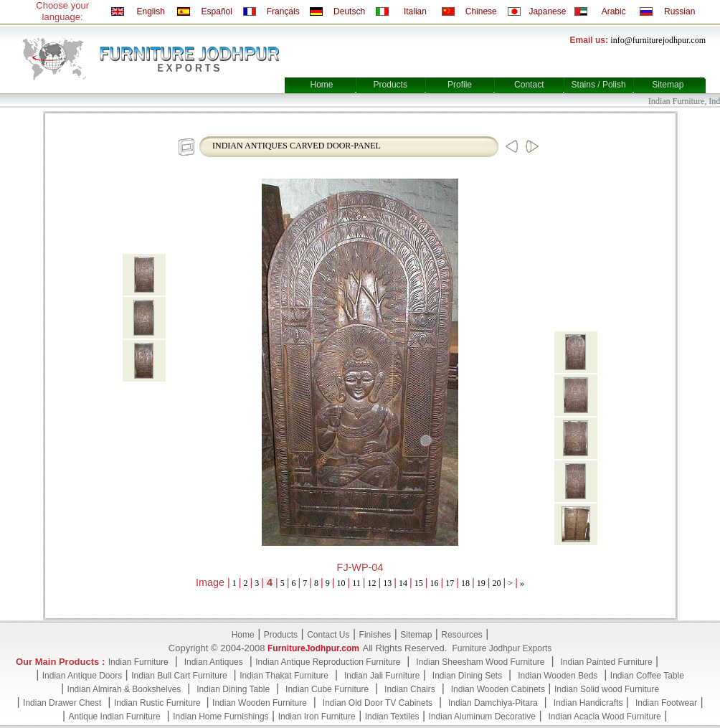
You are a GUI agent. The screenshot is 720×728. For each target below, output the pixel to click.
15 (419, 583)
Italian (415, 11)
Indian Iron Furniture (317, 717)
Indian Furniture (138, 662)
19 (481, 583)
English (150, 11)
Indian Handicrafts (588, 703)
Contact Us (328, 635)
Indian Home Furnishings (221, 717)
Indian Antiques (214, 662)
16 (435, 583)
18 (465, 583)
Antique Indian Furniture (115, 717)
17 (450, 583)
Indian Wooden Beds (558, 676)
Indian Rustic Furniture (158, 703)
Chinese (481, 11)
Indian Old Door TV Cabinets (378, 703)
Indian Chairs (410, 689)
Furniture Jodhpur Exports (502, 648)
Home (321, 85)
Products (390, 85)
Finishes (375, 635)
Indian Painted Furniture (606, 662)
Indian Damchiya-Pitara (493, 703)
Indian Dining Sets (467, 676)
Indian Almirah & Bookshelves (124, 689)
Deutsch (349, 11)
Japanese (547, 11)
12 (372, 583)
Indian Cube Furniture (327, 689)
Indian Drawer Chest (62, 703)
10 (341, 583)
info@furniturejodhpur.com (658, 40)
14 (403, 583)
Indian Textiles (392, 717)
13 (387, 583)
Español (217, 11)
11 (356, 583)
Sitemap (668, 85)
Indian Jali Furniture (382, 676)
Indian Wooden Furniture (260, 703)
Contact (529, 85)
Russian (679, 11)
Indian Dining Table (233, 689)
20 (497, 583)
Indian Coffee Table (647, 676)
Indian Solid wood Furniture (607, 689)
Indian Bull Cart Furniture (179, 676)
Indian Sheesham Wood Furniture (480, 662)
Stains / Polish (599, 85)
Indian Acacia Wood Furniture (605, 717)
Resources (461, 635)
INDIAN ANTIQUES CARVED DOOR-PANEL (297, 146)
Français (283, 11)
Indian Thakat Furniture (284, 676)
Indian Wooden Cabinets (498, 689)
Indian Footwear (666, 703)
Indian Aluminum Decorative (482, 717)
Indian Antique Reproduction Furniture (328, 662)
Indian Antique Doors (82, 676)
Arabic (614, 11)
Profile (460, 85)
